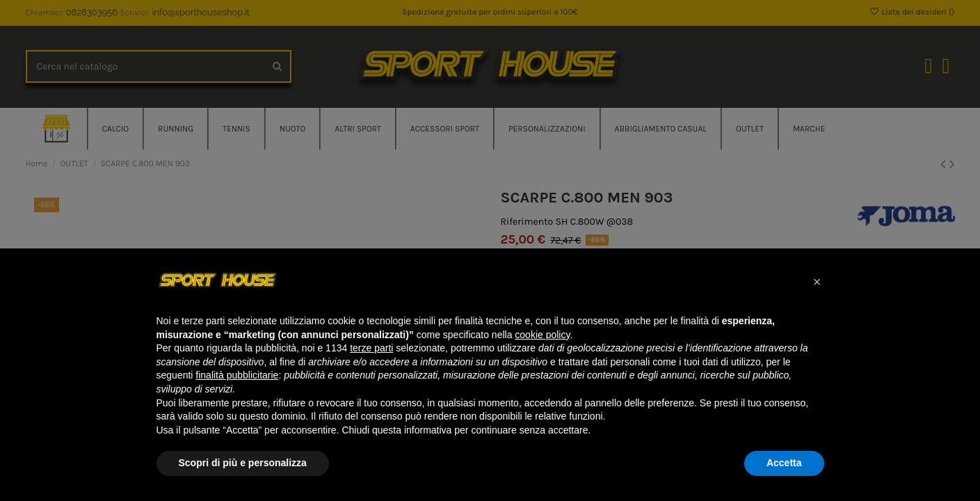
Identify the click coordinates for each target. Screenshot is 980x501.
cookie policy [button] (542, 335)
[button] (817, 282)
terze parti (371, 348)
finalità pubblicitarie (237, 375)
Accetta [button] (784, 463)
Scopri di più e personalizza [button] (243, 463)
